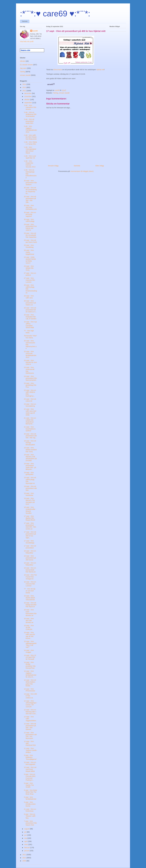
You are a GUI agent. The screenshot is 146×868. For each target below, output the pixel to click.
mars (26, 844)
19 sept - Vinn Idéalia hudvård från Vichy (30, 450)
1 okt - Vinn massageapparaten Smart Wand (30, 150)
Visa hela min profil (27, 41)
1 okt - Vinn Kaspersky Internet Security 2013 (30, 164)
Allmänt (23, 61)
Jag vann (23, 68)
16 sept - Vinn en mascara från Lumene (30, 584)
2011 (24, 855)
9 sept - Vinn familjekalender (30, 798)
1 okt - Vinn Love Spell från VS (30, 157)
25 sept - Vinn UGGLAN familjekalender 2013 (30, 354)
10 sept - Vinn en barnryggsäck (30, 763)
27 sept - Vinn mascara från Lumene (29, 280)
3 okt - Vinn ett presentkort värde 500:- (29, 121)
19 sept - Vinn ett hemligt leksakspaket (30, 443)
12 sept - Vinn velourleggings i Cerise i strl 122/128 (30, 704)
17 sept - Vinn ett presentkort (30, 547)
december (28, 93)
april (26, 841)
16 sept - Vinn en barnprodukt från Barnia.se (30, 570)
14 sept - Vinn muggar (29, 651)
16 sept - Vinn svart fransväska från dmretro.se (30, 613)
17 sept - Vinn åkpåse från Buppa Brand (29, 518)
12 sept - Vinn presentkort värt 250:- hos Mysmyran (30, 735)
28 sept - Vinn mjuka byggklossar (29, 252)
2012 (24, 91)
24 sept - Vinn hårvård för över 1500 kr (30, 362)
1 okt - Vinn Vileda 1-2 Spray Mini (30, 143)
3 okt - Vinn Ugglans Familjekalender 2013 (30, 129)
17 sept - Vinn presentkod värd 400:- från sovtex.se (30, 526)
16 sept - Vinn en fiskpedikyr (30, 552)
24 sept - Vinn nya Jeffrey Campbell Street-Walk (30, 325)
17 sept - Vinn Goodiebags (29, 542)
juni (26, 835)
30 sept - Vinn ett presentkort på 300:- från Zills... (30, 199)
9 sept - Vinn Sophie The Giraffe (29, 785)
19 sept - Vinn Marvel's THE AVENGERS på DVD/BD (30, 458)
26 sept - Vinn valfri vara (29, 297)
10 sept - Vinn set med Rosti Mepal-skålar (30, 769)
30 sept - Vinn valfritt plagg (29, 220)
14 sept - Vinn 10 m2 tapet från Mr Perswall (30, 657)
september (28, 103)
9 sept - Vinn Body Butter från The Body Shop (30, 792)
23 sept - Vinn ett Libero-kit (30, 400)
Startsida (25, 21)
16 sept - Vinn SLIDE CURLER (29, 627)
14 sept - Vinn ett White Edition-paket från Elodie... (30, 683)
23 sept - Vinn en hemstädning (30, 405)
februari (27, 848)
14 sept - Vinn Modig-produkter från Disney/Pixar (30, 665)
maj (26, 838)
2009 (24, 861)
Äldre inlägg (100, 166)
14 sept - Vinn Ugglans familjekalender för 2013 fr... (30, 674)
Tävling (55, 93)
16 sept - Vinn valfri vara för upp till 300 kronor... (29, 635)
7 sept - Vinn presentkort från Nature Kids (30, 823)
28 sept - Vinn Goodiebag (29, 246)
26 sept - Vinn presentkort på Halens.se (30, 303)
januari (27, 851)
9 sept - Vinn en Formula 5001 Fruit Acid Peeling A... (30, 777)
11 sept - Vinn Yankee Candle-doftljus (30, 750)
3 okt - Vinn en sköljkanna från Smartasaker (30, 114)
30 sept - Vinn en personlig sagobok (30, 214)
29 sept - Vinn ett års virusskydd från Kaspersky (30, 235)
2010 (24, 858)
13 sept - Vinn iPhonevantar (30, 690)
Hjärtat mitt (100, 70)
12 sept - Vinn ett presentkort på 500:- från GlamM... (30, 727)
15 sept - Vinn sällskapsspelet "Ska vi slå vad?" (30, 644)
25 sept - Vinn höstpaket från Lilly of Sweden (30, 317)
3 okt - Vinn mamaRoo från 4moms (30, 107)
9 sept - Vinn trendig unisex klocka (30, 804)
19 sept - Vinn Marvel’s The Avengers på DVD (29, 501)
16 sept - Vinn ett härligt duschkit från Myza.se (30, 605)
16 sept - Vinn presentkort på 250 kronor (30, 558)
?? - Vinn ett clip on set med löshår (30, 591)
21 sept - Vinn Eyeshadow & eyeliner (30, 429)
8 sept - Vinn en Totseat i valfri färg (30, 816)
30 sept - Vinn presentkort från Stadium (30, 183)
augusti (27, 829)
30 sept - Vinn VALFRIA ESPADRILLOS (30, 207)
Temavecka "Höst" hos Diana (30, 337)
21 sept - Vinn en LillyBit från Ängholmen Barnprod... (30, 421)
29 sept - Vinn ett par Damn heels (30, 241)
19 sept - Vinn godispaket (29, 473)
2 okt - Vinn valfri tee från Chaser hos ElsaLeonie (30, 137)
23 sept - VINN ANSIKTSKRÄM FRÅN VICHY (30, 260)
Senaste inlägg (53, 166)
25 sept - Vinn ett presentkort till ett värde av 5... (30, 310)
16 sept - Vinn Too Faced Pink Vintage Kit (30, 577)
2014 (24, 84)
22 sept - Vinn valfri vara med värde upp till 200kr (30, 412)
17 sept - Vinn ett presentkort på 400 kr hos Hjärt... (30, 535)
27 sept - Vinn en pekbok (30, 274)
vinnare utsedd (64, 93)
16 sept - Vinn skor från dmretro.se (29, 620)
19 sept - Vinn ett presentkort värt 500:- (30, 488)
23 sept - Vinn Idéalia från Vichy (29, 268)
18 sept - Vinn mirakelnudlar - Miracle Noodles (30, 510)
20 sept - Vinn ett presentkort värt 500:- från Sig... (30, 436)
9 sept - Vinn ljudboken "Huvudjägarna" (30, 757)
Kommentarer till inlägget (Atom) (82, 171)
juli (25, 832)
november (28, 96)
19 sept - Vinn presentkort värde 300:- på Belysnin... (30, 466)
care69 (35, 31)
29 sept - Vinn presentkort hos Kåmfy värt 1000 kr (30, 227)
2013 (24, 87)
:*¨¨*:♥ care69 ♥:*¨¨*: (55, 14)
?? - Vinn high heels (29, 332)
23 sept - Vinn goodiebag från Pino (30, 385)
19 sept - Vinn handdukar (29, 494)
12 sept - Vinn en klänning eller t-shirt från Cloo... (30, 712)
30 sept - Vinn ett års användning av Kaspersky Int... (30, 190)
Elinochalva (58, 70)
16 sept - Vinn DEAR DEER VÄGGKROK (29, 598)
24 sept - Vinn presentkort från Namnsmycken (30, 378)
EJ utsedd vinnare (26, 65)
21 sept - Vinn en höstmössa (30, 810)
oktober (27, 100)
